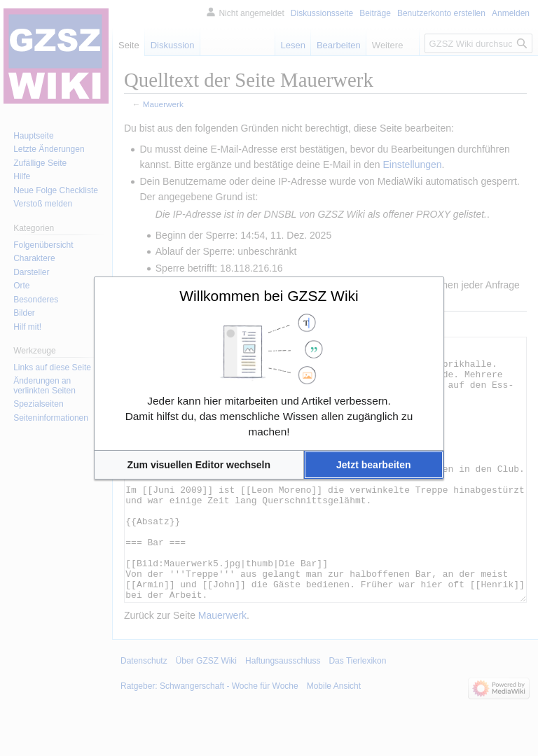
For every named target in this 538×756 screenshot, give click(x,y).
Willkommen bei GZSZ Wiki (269, 296)
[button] (199, 465)
